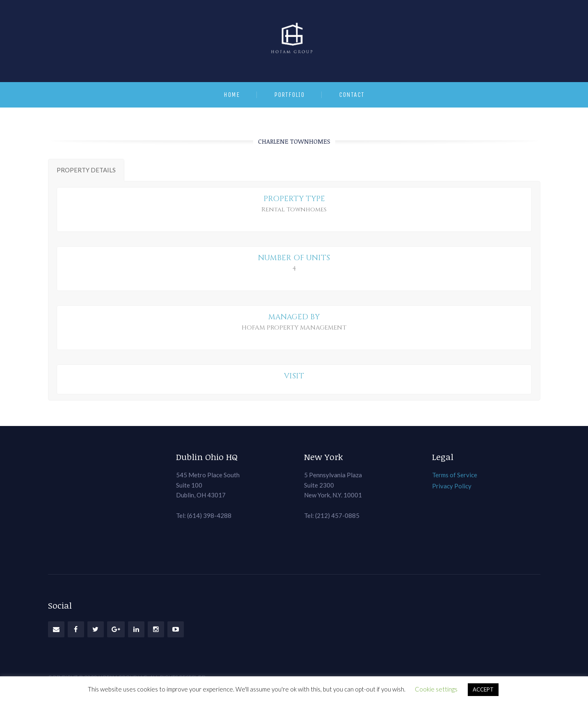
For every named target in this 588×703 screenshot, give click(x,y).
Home (232, 95)
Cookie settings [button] (436, 689)
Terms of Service (455, 475)
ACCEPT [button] (483, 689)
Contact (352, 95)
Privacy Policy (452, 486)
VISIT (294, 376)
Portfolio (289, 95)
